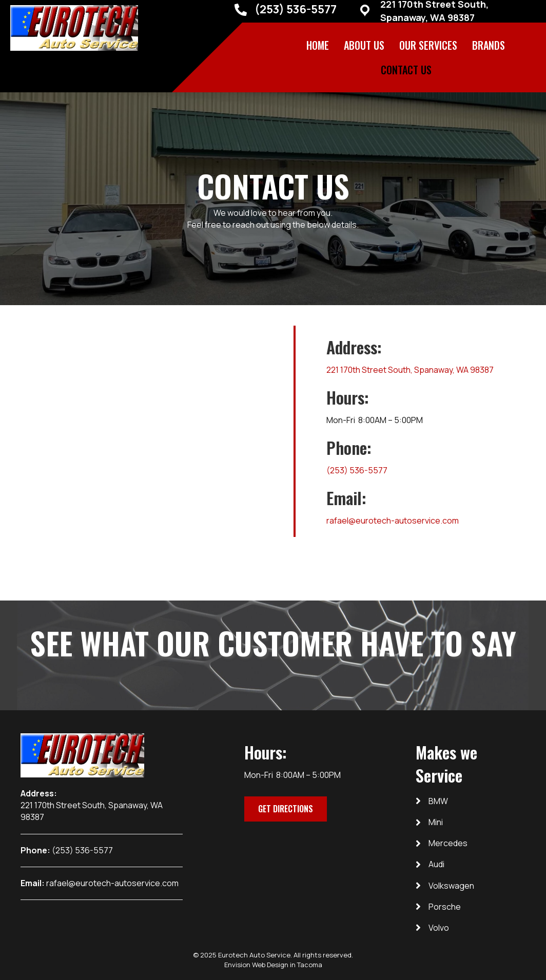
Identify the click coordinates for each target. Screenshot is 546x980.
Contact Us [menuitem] (406, 70)
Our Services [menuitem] (428, 45)
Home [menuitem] (318, 45)
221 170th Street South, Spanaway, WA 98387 (410, 370)
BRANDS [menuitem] (489, 45)
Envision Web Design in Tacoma (273, 965)
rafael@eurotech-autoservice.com (393, 521)
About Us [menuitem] (364, 45)
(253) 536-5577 (296, 9)
